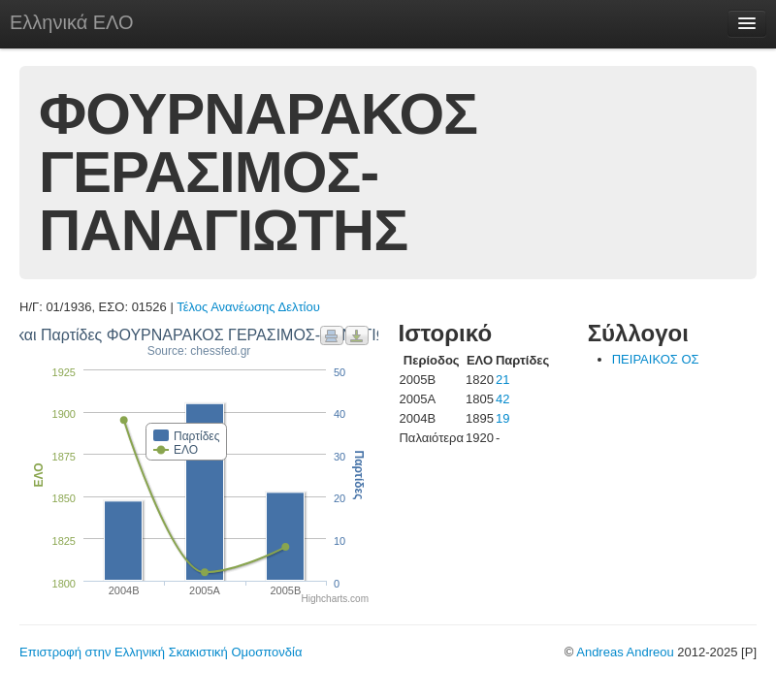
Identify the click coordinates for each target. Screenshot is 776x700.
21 (502, 380)
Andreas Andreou (625, 652)
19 (502, 418)
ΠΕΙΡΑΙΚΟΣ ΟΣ (656, 359)
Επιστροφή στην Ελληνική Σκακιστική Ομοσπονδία (161, 652)
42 (502, 399)
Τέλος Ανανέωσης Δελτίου (248, 307)
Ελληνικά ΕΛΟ (72, 22)
